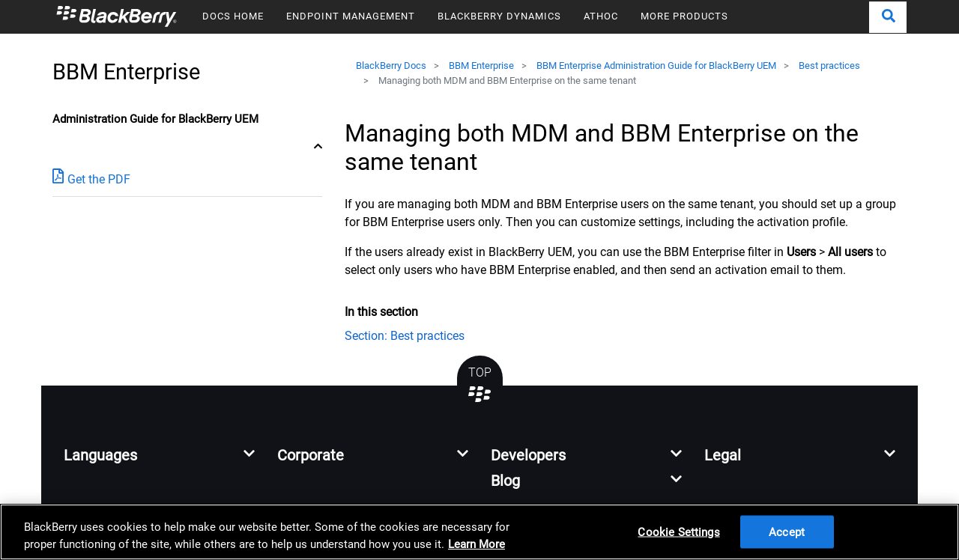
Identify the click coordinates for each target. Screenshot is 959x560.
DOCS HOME (233, 16)
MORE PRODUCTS (684, 16)
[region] (479, 532)
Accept (787, 532)
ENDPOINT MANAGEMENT (351, 16)
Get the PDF (91, 179)
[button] (888, 17)
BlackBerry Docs (391, 66)
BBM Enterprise (481, 66)
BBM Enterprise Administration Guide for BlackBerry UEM (656, 66)
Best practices (829, 66)
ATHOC (601, 16)
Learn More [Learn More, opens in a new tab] (477, 544)
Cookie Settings (678, 532)
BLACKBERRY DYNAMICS (499, 16)
